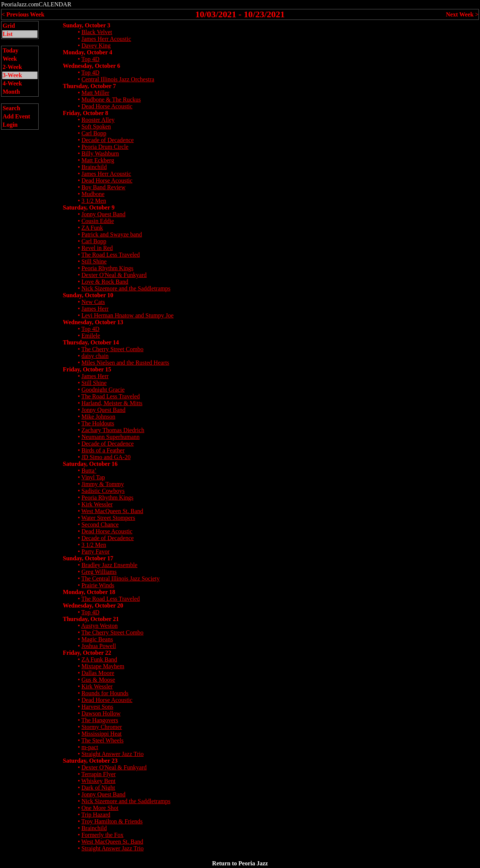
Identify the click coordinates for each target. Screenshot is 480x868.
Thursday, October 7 (90, 86)
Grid (9, 26)
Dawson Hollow (101, 713)
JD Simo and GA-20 (106, 457)
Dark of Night (98, 788)
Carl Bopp (94, 133)
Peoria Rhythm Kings (107, 268)
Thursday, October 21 (91, 619)
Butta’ (89, 471)
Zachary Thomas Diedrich (113, 430)
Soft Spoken (96, 126)
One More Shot (100, 808)
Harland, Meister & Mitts (112, 403)
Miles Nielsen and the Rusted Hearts (125, 363)
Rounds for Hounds (105, 693)
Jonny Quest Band (103, 214)
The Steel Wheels (103, 740)
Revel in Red (97, 248)
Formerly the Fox (102, 835)
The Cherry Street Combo (112, 349)
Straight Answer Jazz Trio (112, 754)
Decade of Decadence (107, 140)
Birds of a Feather (103, 450)
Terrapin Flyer (99, 774)
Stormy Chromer (102, 727)
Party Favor (95, 551)
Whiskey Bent (98, 781)
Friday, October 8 (86, 113)
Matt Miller (95, 93)
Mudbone (93, 194)
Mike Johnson (98, 417)
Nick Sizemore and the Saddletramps (126, 288)
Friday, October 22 (87, 653)
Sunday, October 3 (87, 25)
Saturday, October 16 (90, 464)
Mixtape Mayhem (103, 666)
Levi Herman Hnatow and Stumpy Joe (127, 315)
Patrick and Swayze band (112, 234)
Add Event (16, 116)
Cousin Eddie (98, 221)
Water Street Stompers (108, 518)
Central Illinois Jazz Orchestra (118, 79)
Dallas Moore (98, 673)
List (8, 34)
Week (10, 59)
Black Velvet (97, 32)
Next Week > (462, 14)
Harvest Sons (97, 707)
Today (10, 50)
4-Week (12, 83)
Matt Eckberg (98, 160)
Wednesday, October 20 (93, 605)
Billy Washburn (100, 153)
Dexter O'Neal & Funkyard (114, 275)
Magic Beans (97, 639)
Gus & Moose (98, 680)
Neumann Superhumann (110, 437)
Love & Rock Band (105, 282)
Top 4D (90, 59)
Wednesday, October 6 (92, 66)
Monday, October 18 (89, 592)
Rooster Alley (98, 120)
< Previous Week (23, 14)
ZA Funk (92, 228)
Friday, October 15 (87, 369)
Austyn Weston (99, 626)
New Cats (93, 302)
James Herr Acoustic (106, 39)
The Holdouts (98, 423)
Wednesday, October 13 (93, 322)
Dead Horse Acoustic (107, 106)
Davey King (96, 46)
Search (11, 108)
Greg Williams (99, 572)
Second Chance (100, 525)
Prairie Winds (98, 585)
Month (11, 92)
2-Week (12, 67)
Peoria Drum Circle (105, 147)
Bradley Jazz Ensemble (109, 565)
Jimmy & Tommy (103, 484)
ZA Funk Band (99, 659)
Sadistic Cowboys (103, 491)
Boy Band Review (103, 187)
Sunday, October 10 (88, 295)
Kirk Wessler (97, 504)
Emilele (91, 336)
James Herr (95, 309)
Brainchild (94, 167)
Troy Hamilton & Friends (112, 821)
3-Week (12, 75)
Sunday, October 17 (88, 558)
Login (10, 125)
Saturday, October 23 (90, 761)
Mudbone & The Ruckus (111, 100)
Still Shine (94, 261)
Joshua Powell (99, 646)
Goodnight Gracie (103, 390)
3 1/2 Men (94, 201)
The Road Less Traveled (111, 255)
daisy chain (95, 356)
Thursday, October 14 (91, 342)
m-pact (90, 747)
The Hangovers (100, 720)
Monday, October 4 (88, 52)
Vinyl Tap (93, 477)
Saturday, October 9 (89, 207)
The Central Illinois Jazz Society (121, 578)
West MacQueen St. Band (112, 511)
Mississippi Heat (101, 734)
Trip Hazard (96, 815)
